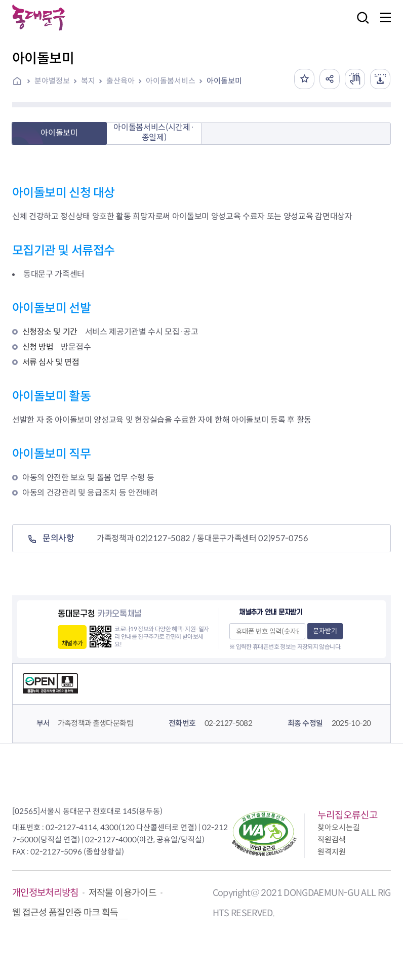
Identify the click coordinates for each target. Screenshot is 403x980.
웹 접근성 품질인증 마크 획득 (65, 913)
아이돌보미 (224, 81)
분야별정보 (52, 81)
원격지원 (332, 852)
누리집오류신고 (348, 815)
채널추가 (72, 643)
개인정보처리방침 (45, 893)
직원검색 (332, 840)
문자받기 (325, 631)
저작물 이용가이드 (123, 893)
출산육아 (120, 81)
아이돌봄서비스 (171, 81)
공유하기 (330, 79)
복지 (88, 81)
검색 (360, 25)
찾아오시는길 (339, 827)
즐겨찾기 (304, 79)
